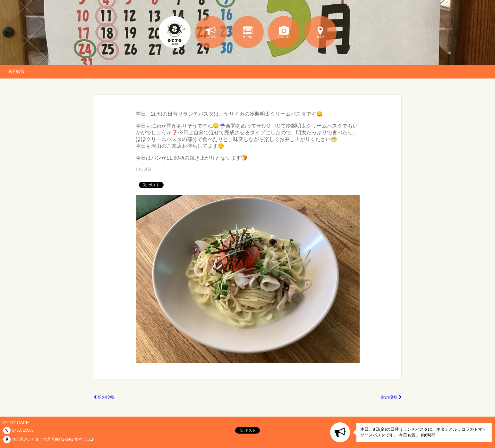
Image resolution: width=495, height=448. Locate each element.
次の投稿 (391, 397)
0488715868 (23, 430)
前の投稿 (104, 397)
